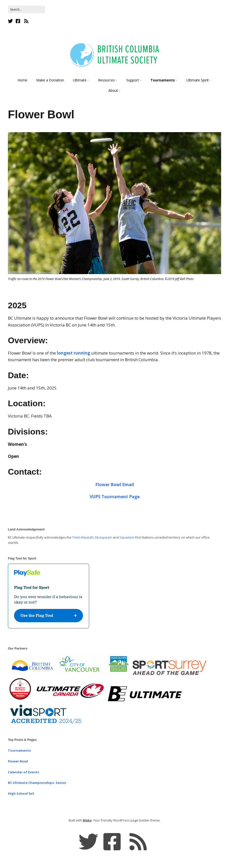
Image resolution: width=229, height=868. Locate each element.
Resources (106, 80)
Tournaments (163, 80)
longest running (74, 353)
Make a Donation (50, 80)
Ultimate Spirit (198, 80)
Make (87, 820)
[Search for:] (27, 9)
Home (22, 80)
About (113, 90)
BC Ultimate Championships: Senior (37, 783)
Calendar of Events (24, 772)
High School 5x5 (21, 793)
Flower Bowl (18, 761)
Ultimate (80, 80)
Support (133, 80)
